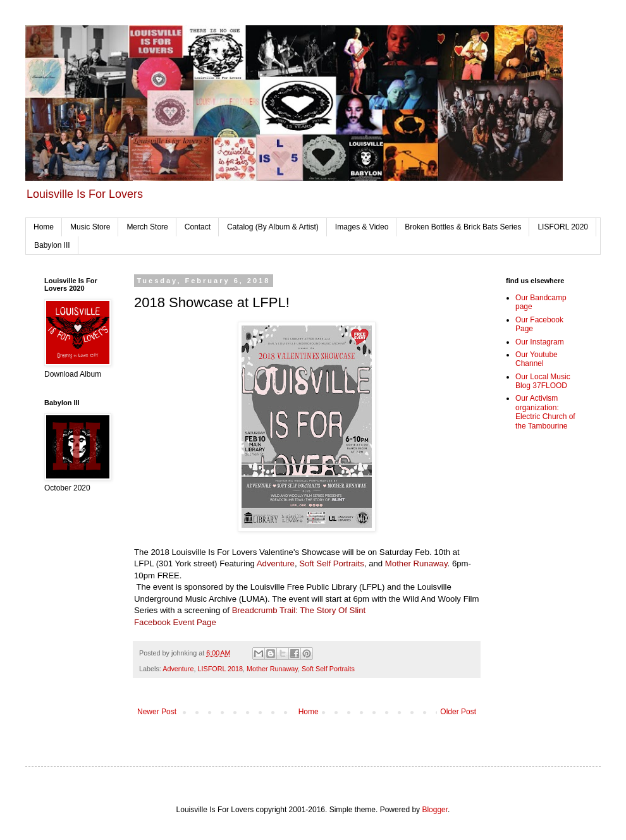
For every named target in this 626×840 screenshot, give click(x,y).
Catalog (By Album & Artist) (273, 227)
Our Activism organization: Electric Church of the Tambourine (545, 412)
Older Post (458, 712)
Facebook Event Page (175, 622)
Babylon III (52, 245)
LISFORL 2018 (220, 669)
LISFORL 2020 (563, 227)
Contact (198, 227)
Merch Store (147, 227)
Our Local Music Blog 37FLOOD (543, 381)
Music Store (90, 227)
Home (44, 227)
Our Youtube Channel (537, 359)
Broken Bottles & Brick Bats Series (463, 227)
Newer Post (157, 712)
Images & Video (362, 227)
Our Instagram (540, 342)
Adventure (276, 563)
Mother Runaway (416, 563)
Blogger (435, 810)
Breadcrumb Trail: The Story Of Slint (299, 610)
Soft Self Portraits (332, 563)
